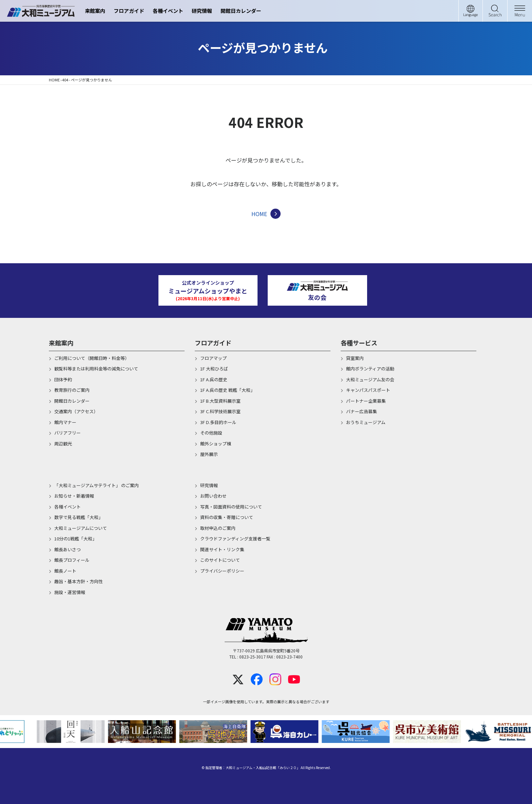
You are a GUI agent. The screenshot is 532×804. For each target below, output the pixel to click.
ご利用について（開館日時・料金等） (92, 358)
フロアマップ (213, 358)
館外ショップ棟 (216, 444)
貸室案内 (355, 358)
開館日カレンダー (241, 11)
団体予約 (63, 379)
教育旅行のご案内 (72, 390)
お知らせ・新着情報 (74, 496)
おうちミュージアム (366, 422)
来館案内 (95, 11)
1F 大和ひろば (214, 369)
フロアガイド (129, 11)
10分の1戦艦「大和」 (75, 539)
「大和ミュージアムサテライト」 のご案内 (97, 485)
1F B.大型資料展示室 (220, 401)
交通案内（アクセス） (76, 411)
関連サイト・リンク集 (222, 549)
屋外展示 (209, 454)
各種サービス (359, 343)
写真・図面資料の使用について (231, 507)
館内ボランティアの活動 (370, 369)
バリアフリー (68, 433)
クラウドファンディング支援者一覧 (235, 539)
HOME (54, 80)
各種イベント (168, 11)
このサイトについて (220, 560)
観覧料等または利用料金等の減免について (96, 369)
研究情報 (202, 11)
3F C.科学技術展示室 (220, 411)
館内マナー (65, 422)
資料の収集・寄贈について (227, 517)
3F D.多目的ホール (218, 422)
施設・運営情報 (70, 592)
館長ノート (65, 571)
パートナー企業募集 (366, 401)
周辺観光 (63, 444)
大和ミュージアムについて (81, 528)
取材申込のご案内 (218, 528)
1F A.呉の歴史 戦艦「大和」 (227, 390)
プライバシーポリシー (222, 571)
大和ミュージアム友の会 (370, 379)
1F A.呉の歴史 (214, 379)
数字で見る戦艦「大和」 (79, 517)
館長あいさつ (68, 549)
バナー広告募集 (362, 411)
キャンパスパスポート (368, 390)
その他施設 (211, 433)
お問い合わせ (213, 496)
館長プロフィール (72, 560)
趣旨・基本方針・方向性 (79, 581)
